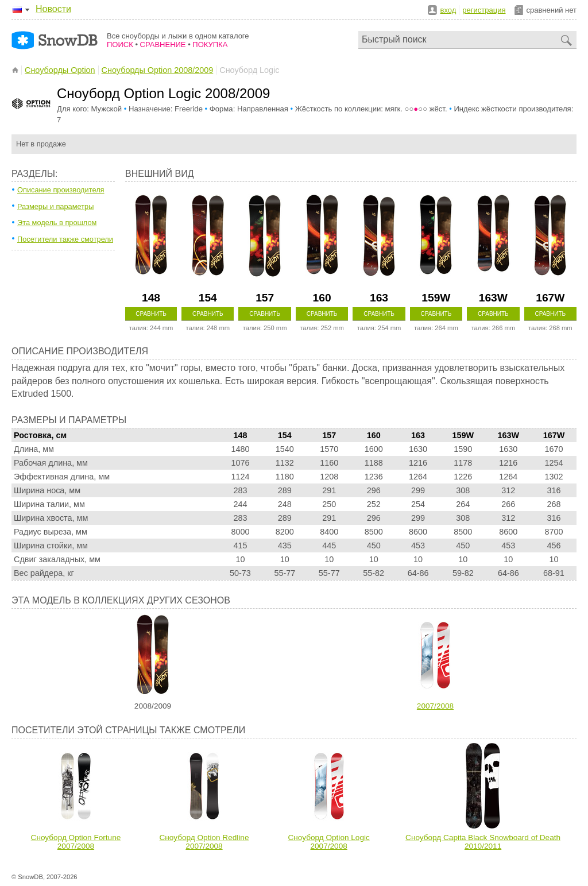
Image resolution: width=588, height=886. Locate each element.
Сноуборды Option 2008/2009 (158, 70)
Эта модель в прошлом (57, 223)
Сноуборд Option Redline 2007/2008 (204, 842)
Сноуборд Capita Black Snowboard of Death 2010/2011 (483, 842)
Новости (53, 9)
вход (448, 10)
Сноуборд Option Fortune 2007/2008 (76, 842)
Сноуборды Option (60, 70)
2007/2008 (435, 706)
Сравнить (151, 314)
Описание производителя (61, 190)
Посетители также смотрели (65, 239)
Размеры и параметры (55, 206)
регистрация (484, 10)
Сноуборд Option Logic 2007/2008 (328, 842)
